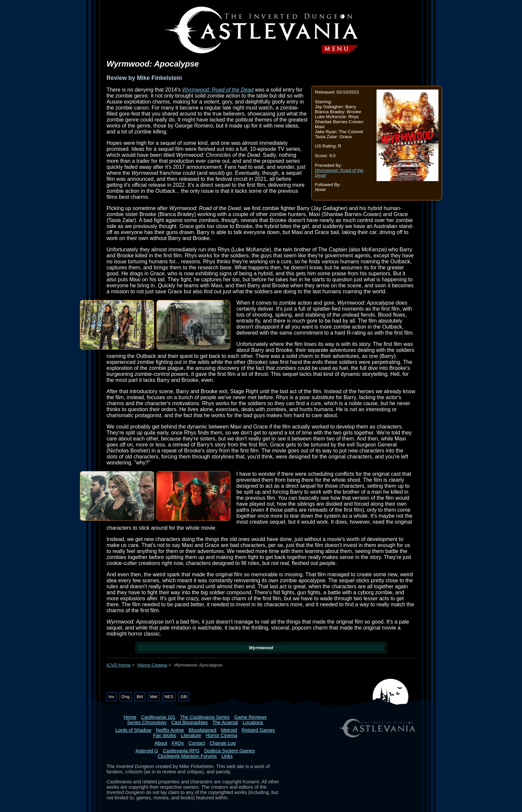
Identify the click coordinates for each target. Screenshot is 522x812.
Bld (140, 697)
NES (169, 697)
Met (154, 697)
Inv (112, 697)
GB (184, 697)
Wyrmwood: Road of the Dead (218, 90)
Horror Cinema (152, 665)
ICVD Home (119, 665)
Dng (126, 697)
